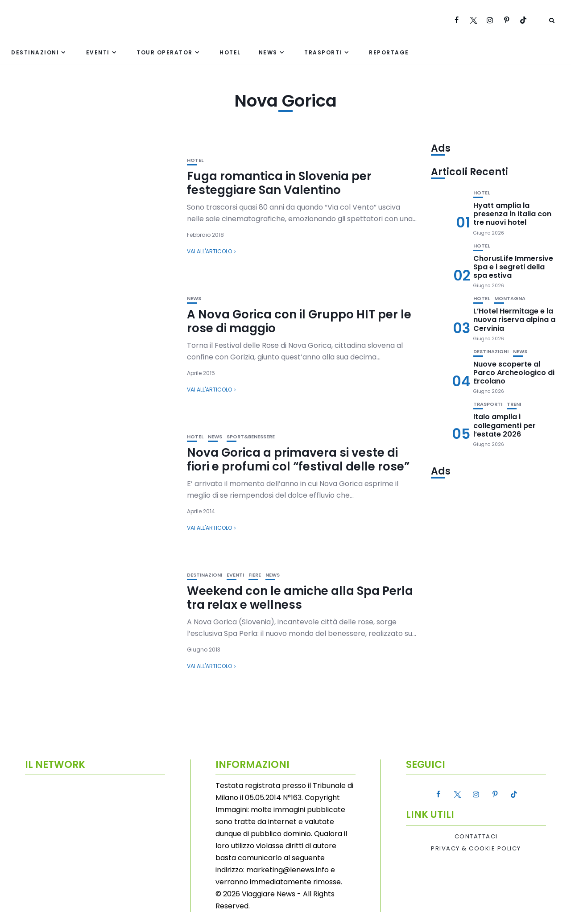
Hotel (230, 52)
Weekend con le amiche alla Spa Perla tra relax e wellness (300, 598)
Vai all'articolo (209, 251)
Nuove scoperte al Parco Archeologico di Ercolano (514, 373)
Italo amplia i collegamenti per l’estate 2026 (505, 425)
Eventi (98, 52)
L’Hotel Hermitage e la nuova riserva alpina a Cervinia (514, 320)
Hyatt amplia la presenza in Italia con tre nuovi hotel (512, 214)
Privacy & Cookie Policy (476, 849)
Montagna (510, 299)
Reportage (389, 52)
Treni (514, 404)
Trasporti (323, 52)
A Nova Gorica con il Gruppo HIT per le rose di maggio (299, 321)
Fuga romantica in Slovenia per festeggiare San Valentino (279, 183)
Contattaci (476, 837)
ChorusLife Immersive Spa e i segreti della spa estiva (513, 267)
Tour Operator (165, 52)
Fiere (255, 575)
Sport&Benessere (251, 437)
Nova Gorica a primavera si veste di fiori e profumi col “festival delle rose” (298, 460)
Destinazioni (35, 52)
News (268, 52)
